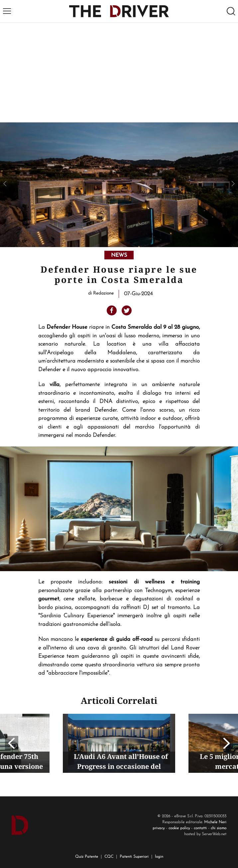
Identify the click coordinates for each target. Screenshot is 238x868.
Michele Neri (215, 822)
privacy (159, 828)
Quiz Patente (87, 857)
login (159, 857)
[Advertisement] (119, 73)
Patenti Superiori (134, 857)
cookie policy (179, 828)
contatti (200, 828)
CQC (109, 857)
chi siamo (219, 828)
